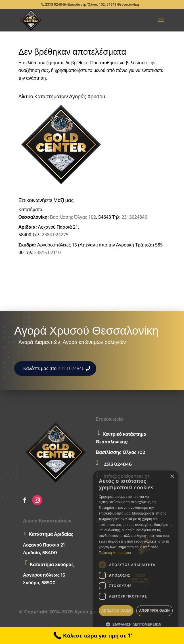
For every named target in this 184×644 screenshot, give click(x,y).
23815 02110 (47, 252)
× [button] (172, 477)
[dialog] (136, 554)
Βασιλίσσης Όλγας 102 (73, 217)
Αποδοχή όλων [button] (116, 610)
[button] (136, 624)
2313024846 (134, 217)
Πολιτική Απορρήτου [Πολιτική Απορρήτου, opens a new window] (115, 553)
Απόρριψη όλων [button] (154, 610)
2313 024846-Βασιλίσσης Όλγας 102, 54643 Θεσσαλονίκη (92, 5)
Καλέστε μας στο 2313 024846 (54, 368)
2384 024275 (55, 235)
